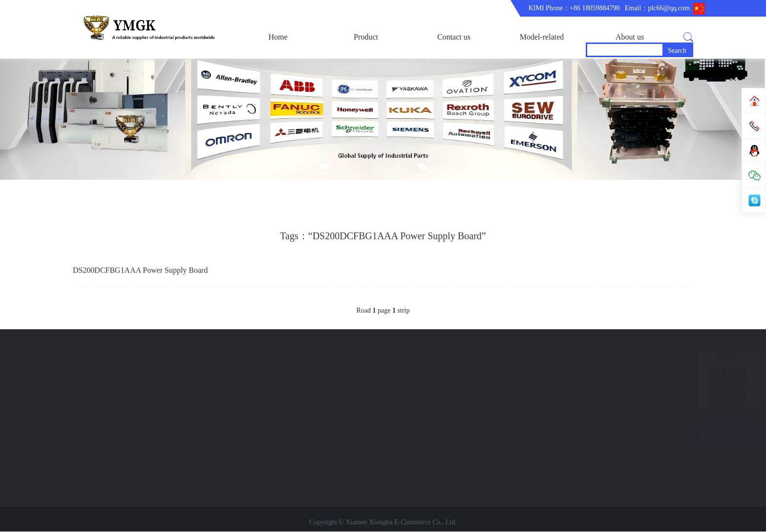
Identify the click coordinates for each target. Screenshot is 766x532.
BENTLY (61, 425)
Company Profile (160, 390)
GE (52, 408)
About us (630, 37)
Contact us (454, 37)
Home (278, 37)
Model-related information (542, 46)
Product (366, 37)
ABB (54, 390)
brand (234, 372)
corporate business (162, 372)
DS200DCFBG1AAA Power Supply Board (140, 273)
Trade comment (158, 408)
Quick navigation (256, 354)
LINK (643, 436)
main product (65, 372)
